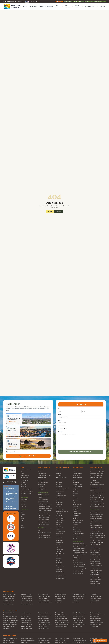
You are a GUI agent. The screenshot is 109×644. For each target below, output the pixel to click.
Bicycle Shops (59, 486)
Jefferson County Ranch (43, 626)
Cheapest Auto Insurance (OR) (45, 536)
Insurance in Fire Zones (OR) (97, 499)
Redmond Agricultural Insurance (11, 621)
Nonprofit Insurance (78, 474)
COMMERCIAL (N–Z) (78, 468)
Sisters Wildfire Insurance (9, 596)
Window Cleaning (77, 528)
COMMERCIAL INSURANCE (62, 468)
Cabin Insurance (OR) (95, 511)
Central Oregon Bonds (95, 554)
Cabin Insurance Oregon (44, 501)
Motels (57, 577)
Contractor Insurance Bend (79, 564)
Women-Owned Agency (26, 490)
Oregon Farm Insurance (43, 613)
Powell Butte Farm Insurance (96, 622)
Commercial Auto (60, 503)
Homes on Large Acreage (96, 516)
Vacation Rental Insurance (44, 523)
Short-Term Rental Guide (96, 541)
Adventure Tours (59, 470)
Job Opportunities (25, 477)
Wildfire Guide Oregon (78, 598)
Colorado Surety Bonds (96, 580)
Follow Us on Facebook (11, 502)
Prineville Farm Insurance (26, 622)
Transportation (76, 517)
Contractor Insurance (60, 508)
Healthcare (58, 548)
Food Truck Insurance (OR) (79, 566)
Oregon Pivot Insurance (26, 615)
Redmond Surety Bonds (96, 556)
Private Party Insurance (95, 642)
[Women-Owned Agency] (28, 2)
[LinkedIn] (37, 2)
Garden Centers (59, 541)
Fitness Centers (59, 533)
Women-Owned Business (79, 533)
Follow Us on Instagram (11, 504)
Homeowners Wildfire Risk (26, 602)
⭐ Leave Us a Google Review (28, 456)
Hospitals (58, 557)
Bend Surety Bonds (95, 552)
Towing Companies (77, 513)
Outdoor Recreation (78, 477)
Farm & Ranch (59, 6)
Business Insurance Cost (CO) (97, 472)
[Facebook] (32, 2)
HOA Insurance (59, 551)
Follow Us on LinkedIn (10, 509)
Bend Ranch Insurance (60, 617)
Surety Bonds (79, 6)
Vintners (75, 526)
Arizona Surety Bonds (95, 576)
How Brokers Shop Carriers (96, 475)
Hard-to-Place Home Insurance (45, 505)
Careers (23, 474)
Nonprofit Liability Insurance (44, 638)
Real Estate (76, 490)
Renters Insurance (42, 484)
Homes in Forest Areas (8, 604)
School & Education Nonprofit (79, 640)
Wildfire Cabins (59, 600)
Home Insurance (42, 479)
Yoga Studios (76, 537)
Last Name (84, 409)
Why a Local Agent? (95, 483)
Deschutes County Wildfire (79, 596)
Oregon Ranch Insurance (9, 615)
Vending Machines (77, 522)
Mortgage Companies (60, 575)
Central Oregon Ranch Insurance (80, 615)
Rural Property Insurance (44, 519)
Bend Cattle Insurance (78, 617)
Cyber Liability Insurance (79, 543)
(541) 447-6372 (12, 422)
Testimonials (24, 484)
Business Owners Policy (61, 495)
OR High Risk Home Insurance (97, 507)
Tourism (75, 512)
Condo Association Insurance (45, 475)
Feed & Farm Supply (60, 531)
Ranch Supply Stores (78, 488)
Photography (76, 481)
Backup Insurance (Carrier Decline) (44, 497)
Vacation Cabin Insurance (96, 527)
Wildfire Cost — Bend (60, 598)
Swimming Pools (77, 506)
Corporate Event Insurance (61, 642)
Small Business (76, 501)
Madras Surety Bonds (95, 560)
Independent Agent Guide (96, 477)
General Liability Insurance (79, 549)
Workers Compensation (78, 535)
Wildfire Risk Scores (94, 600)
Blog (97, 6)
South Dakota (24, 522)
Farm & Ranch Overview (9, 613)
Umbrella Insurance (42, 490)
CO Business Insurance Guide (97, 484)
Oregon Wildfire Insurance (26, 594)
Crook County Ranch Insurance (62, 624)
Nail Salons (75, 470)
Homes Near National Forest (97, 515)
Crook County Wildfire (60, 596)
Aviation (57, 479)
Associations (58, 474)
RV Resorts (75, 497)
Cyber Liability (59, 515)
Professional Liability (78, 484)
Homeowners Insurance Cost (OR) (45, 538)
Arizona (22, 511)
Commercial (33, 6)
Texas (22, 524)
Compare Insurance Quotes (97, 474)
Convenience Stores (60, 510)
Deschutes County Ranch (9, 626)
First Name (61, 409)
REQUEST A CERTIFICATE (78, 2)
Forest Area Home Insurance (97, 513)
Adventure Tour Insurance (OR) (80, 563)
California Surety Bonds (96, 578)
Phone (60, 420)
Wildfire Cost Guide (42, 598)
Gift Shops (58, 544)
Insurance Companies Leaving (97, 503)
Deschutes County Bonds (96, 571)
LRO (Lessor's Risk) (60, 566)
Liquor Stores (59, 564)
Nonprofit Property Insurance (97, 638)
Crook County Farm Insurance (45, 624)
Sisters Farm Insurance (26, 621)
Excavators (58, 530)
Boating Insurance (42, 474)
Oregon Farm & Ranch (60, 613)
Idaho (22, 516)
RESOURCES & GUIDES (96, 468)
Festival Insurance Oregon (78, 642)
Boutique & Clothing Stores (62, 490)
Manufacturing (59, 569)
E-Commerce (59, 522)
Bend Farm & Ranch (25, 617)
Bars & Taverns (59, 483)
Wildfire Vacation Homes (26, 600)
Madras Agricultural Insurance (10, 622)
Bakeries (57, 481)
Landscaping (58, 560)
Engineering (58, 526)
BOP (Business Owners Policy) (62, 488)
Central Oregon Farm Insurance (62, 615)
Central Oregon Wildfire (43, 594)
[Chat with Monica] (100, 641)
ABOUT (23, 468)
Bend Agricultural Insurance (10, 619)
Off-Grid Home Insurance (44, 516)
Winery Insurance (77, 531)
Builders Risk (58, 493)
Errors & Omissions (60, 528)
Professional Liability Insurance (80, 554)
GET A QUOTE (59, 2)
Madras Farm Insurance (78, 621)
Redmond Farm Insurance (44, 619)
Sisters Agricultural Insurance (62, 621)
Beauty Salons (59, 484)
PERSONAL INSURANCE (44, 468)
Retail (74, 495)
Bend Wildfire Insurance (61, 594)
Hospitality (58, 555)
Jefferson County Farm (26, 626)
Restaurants (76, 493)
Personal (42, 6)
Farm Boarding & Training (26, 628)
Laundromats (59, 562)
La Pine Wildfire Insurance (26, 596)
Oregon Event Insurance (26, 642)
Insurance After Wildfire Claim (97, 498)
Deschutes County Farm (95, 624)
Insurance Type (62, 426)
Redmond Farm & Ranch (26, 619)
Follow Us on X (9, 506)
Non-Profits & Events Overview (10, 638)
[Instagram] (33, 2)
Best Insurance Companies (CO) (98, 470)
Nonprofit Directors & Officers (62, 638)
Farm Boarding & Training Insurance (44, 629)
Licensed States (24, 479)
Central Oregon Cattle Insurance (97, 615)
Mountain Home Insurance (44, 514)
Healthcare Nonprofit (60, 640)
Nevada (22, 518)
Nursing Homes (76, 475)
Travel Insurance (42, 488)
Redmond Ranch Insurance (61, 619)
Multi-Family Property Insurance (98, 535)
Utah (22, 525)
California (23, 513)
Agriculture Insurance (25, 613)
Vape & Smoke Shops (78, 521)
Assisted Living (59, 472)
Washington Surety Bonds (96, 585)
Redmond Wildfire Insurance (79, 594)
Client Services (90, 6)
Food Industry (59, 537)
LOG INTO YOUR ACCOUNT (100, 2)
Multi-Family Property (61, 579)
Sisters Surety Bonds (95, 558)
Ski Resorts (76, 499)
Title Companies (77, 510)
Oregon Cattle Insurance (96, 613)
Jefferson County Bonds (96, 572)
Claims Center (24, 505)
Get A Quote (81, 404)
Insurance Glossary (25, 475)
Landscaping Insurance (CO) (79, 568)
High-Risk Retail (59, 550)
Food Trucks (58, 539)
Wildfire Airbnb (76, 600)
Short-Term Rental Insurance (45, 521)
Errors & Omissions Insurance (80, 547)
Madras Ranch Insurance (96, 621)
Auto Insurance (42, 470)
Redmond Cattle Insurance (79, 619)
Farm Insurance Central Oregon (45, 615)
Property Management (78, 486)
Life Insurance (41, 481)
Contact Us (59, 211)
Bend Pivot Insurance (95, 617)
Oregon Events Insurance (9, 642)
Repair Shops (76, 492)
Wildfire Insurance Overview (10, 594)
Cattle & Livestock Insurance (62, 626)
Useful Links (23, 486)
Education (58, 524)
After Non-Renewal (8, 602)
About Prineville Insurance (27, 470)
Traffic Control (76, 515)
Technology (76, 508)
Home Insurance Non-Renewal (45, 508)
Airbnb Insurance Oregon (44, 494)
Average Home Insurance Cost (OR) (45, 530)
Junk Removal (59, 559)
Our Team (23, 483)
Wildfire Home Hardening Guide (45, 602)
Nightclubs (75, 472)
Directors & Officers (60, 519)
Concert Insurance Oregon (44, 642)
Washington (23, 527)
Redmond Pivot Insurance (96, 619)
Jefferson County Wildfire (96, 596)
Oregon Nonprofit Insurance (27, 638)
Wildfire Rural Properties (9, 600)
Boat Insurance (42, 472)
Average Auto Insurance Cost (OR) (45, 533)
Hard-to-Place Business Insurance (26, 494)
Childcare (58, 501)
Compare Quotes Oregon (44, 503)
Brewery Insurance (60, 492)
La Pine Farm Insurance (78, 622)
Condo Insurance (59, 504)
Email (60, 415)
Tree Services (76, 519)
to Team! (81, 452)
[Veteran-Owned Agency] (26, 2)
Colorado (23, 515)
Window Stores (76, 530)
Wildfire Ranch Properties (96, 598)
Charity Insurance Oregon (9, 640)
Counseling (58, 513)
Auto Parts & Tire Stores (61, 477)
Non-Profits (69, 6)
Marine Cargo (59, 571)
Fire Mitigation (76, 602)
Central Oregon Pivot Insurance (10, 617)
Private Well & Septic (95, 522)
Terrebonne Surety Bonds (96, 565)
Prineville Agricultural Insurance (62, 622)
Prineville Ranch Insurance (44, 622)
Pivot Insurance (7, 628)
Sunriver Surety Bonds (95, 567)
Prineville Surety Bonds (96, 563)
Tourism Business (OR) (78, 572)
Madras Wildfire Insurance (44, 596)
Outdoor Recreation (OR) (79, 570)
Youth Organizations (78, 539)
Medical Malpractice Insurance (80, 552)
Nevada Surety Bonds (95, 583)
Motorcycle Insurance (43, 483)
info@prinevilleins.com (14, 452)
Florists (57, 535)
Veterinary (75, 524)
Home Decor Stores (60, 553)
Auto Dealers (58, 475)
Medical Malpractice (60, 573)
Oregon (22, 520)
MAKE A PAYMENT (68, 2)
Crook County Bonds (95, 569)
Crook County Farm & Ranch (79, 624)
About (25, 6)
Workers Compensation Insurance (78, 557)
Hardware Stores (59, 546)
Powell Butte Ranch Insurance (10, 624)
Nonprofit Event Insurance (78, 638)
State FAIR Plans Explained (96, 481)
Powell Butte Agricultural (26, 624)
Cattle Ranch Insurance (78, 626)
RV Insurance (41, 486)
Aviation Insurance (77, 559)
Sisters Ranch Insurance (43, 621)
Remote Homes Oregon (96, 524)
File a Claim (23, 501)
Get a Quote (24, 503)
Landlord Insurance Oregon (44, 512)
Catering (58, 499)
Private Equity (76, 483)
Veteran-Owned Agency (26, 488)
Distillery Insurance (60, 521)
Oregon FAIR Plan (59, 602)
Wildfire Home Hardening (9, 598)
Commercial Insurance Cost (62, 512)
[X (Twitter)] (35, 2)
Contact (102, 6)
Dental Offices (59, 517)
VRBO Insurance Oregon (44, 525)
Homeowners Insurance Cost (45, 510)
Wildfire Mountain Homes (44, 600)
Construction (59, 506)
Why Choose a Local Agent (27, 492)
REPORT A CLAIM (89, 2)
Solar (74, 503)
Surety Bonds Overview (96, 549)
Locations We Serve (25, 481)
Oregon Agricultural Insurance (79, 613)
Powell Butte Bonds (95, 574)
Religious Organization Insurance (28, 640)
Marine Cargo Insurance (78, 550)
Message (60, 432)
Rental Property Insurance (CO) (97, 539)
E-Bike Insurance (42, 477)
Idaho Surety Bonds (95, 581)
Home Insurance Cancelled (44, 507)
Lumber (57, 568)
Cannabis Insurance (60, 497)
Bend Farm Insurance (43, 617)
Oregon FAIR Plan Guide (43, 517)
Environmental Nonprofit (44, 640)
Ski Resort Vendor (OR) (78, 574)
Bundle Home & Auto (43, 499)
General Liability (59, 542)
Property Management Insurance (98, 537)
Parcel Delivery (76, 479)
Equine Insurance (94, 626)
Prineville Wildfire (94, 594)
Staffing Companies (77, 504)
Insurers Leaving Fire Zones (96, 501)
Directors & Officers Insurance (80, 545)
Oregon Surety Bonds (95, 551)
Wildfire (50, 6)
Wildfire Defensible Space (26, 598)
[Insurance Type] (81, 428)
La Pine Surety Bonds (95, 562)
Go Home (50, 211)
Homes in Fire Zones (95, 602)
